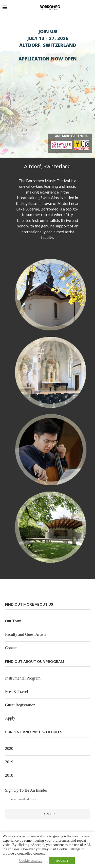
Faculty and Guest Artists (26, 634)
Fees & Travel (17, 692)
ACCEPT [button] (62, 861)
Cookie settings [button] (31, 860)
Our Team (13, 621)
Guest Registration (20, 705)
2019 (9, 762)
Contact (11, 648)
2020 (9, 748)
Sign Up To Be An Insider (48, 796)
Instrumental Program (23, 678)
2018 (9, 775)
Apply (10, 718)
